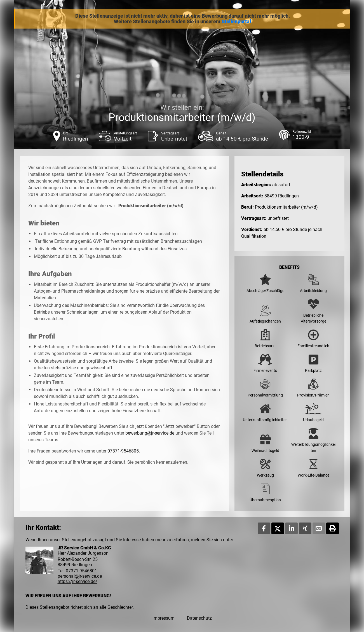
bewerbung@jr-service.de (150, 433)
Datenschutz (199, 618)
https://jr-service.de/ (78, 581)
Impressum (164, 618)
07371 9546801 (81, 571)
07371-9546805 (123, 451)
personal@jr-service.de (80, 576)
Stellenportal (236, 22)
